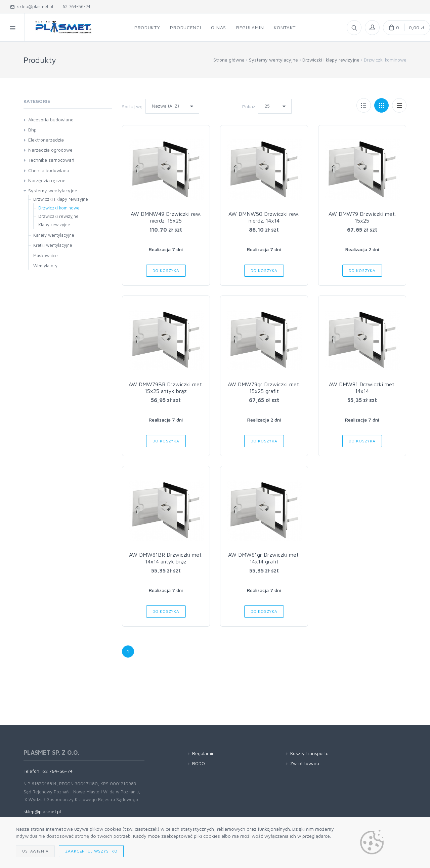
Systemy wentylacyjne (273, 60)
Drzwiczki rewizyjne (58, 216)
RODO (199, 763)
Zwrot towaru (305, 763)
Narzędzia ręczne (47, 180)
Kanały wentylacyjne (54, 235)
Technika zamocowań (51, 160)
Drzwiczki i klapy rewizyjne (331, 60)
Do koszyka (166, 270)
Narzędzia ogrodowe (50, 150)
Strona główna (229, 60)
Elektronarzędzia (46, 140)
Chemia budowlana (49, 170)
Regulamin (203, 753)
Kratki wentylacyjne (53, 245)
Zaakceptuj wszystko (91, 851)
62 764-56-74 (75, 6)
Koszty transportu (309, 753)
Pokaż (249, 106)
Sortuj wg (132, 106)
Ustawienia (35, 851)
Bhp (32, 130)
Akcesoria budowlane (51, 120)
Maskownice (46, 255)
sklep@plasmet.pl (32, 6)
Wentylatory (45, 266)
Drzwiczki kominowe (59, 208)
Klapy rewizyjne (54, 225)
